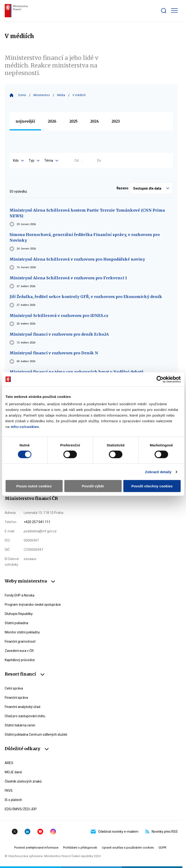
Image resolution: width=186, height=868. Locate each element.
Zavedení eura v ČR (19, 651)
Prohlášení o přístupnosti (80, 848)
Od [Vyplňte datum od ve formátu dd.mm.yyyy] (77, 160)
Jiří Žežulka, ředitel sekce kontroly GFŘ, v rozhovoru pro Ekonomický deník (86, 297)
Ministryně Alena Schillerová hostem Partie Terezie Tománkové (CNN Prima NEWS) (87, 213)
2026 (52, 121)
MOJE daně (13, 772)
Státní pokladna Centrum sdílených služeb (36, 734)
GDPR (162, 848)
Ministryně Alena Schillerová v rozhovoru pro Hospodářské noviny (77, 259)
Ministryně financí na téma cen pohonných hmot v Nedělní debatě (76, 372)
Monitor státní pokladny (22, 632)
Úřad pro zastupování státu (25, 716)
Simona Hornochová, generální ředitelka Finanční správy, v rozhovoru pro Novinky (85, 237)
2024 (95, 121)
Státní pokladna (16, 623)
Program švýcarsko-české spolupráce (33, 605)
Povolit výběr (93, 486)
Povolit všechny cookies (152, 486)
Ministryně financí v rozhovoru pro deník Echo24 (59, 334)
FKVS (9, 791)
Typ (34, 160)
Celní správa (14, 688)
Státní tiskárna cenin (20, 725)
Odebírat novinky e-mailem (115, 832)
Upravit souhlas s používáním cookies (128, 848)
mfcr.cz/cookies (25, 427)
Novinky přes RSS (162, 832)
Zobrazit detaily (158, 472)
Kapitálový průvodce (20, 660)
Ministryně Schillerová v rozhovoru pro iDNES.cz (59, 316)
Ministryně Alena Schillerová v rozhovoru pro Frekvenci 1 (68, 278)
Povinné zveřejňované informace (36, 848)
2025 (73, 121)
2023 (116, 121)
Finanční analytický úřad (23, 707)
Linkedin (27, 832)
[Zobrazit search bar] (164, 11)
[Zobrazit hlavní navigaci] (174, 10)
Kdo (18, 160)
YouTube (40, 832)
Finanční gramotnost (20, 641)
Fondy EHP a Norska (20, 595)
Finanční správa (16, 698)
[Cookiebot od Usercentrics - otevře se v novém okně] (160, 379)
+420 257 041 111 (37, 522)
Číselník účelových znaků (23, 781)
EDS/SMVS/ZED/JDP (21, 809)
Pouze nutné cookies (34, 486)
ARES (9, 763)
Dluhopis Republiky (19, 614)
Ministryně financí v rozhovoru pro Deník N (54, 353)
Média (61, 95)
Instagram (53, 832)
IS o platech (13, 800)
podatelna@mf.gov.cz (40, 531)
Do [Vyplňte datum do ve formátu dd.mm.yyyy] (99, 160)
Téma (51, 160)
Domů (22, 95)
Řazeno (122, 188)
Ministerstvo (42, 95)
